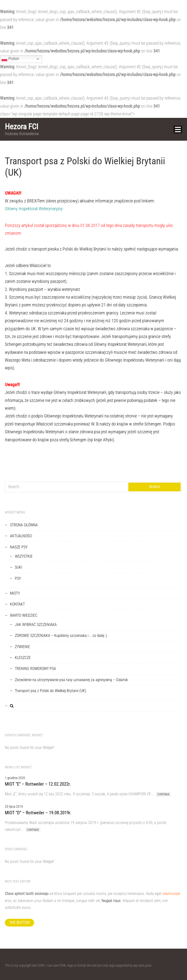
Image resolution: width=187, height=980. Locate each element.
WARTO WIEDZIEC (24, 615)
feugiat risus (111, 901)
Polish (10, 59)
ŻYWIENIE (22, 647)
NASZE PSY (19, 547)
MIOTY (15, 593)
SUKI (19, 567)
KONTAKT (17, 604)
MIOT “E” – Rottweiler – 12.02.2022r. (38, 784)
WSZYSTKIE (24, 556)
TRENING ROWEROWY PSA (35, 669)
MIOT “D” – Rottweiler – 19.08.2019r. (38, 813)
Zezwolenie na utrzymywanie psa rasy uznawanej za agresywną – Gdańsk (71, 680)
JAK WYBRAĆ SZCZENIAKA (36, 625)
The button (19, 923)
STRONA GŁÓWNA (24, 525)
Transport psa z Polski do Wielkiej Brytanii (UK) (51, 691)
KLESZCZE (23, 658)
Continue (163, 794)
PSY (18, 578)
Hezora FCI (22, 127)
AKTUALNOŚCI (21, 536)
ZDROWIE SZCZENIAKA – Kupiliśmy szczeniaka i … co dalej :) (61, 636)
